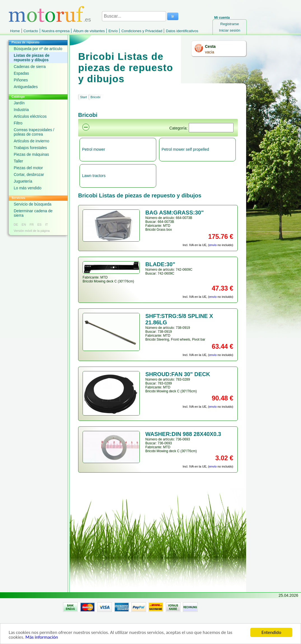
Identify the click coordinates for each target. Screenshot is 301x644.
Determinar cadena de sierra (33, 213)
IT (46, 225)
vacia (210, 52)
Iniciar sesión (230, 30)
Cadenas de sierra (30, 67)
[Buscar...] (134, 16)
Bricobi (95, 97)
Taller (18, 161)
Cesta (210, 46)
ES (39, 225)
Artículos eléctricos (30, 116)
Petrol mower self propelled (185, 149)
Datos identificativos (182, 31)
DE (16, 225)
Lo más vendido (28, 188)
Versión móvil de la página (32, 231)
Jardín (19, 103)
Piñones (21, 80)
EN (24, 225)
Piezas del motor (28, 168)
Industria (21, 110)
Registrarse (230, 24)
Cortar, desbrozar (29, 174)
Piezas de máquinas (31, 154)
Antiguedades (26, 87)
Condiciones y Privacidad (142, 31)
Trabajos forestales (30, 148)
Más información (42, 639)
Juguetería (23, 181)
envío (213, 245)
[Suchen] (211, 128)
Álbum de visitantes (89, 31)
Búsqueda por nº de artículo (38, 49)
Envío (113, 31)
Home (15, 31)
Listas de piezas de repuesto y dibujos (32, 58)
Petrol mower (94, 149)
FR (32, 225)
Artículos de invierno (32, 141)
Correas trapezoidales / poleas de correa (34, 132)
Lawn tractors (94, 176)
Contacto (31, 31)
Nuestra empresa (56, 31)
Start (83, 97)
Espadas (21, 73)
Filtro (18, 123)
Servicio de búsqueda (33, 204)
